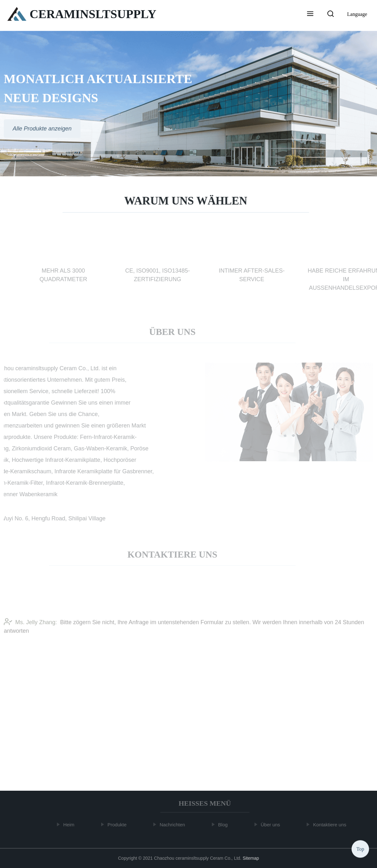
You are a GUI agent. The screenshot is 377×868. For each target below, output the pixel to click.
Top (360, 849)
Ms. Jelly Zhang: (30, 623)
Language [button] (357, 14)
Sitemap (251, 858)
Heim (70, 825)
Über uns (271, 825)
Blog (224, 825)
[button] (310, 14)
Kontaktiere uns (331, 825)
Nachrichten (173, 825)
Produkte (118, 825)
